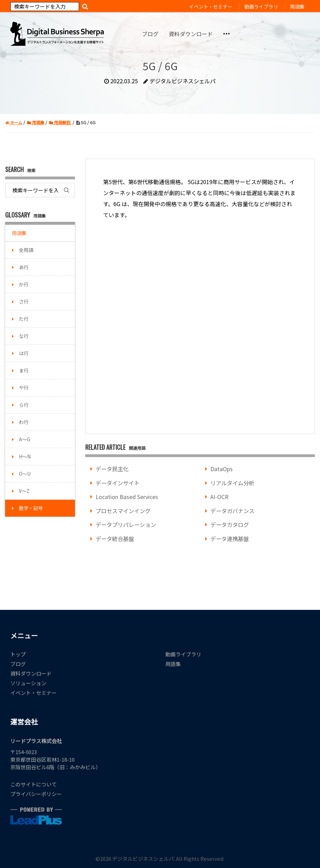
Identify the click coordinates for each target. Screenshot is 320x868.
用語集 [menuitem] (297, 7)
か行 (24, 284)
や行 (24, 388)
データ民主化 (112, 469)
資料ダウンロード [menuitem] (191, 34)
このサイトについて (34, 784)
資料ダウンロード (31, 673)
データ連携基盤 (230, 539)
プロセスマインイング (123, 511)
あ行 (24, 267)
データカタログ (230, 525)
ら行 (24, 405)
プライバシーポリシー (36, 794)
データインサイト (118, 483)
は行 (24, 353)
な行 (24, 336)
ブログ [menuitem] (150, 34)
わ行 (24, 422)
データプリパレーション (126, 525)
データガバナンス (232, 511)
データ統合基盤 (115, 539)
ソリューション (28, 683)
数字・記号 (31, 508)
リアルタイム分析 (232, 483)
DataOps (222, 469)
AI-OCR (219, 497)
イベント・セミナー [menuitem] (211, 7)
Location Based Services (127, 497)
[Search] (45, 7)
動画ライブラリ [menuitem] (261, 7)
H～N (25, 456)
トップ (18, 654)
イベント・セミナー (34, 693)
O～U (25, 474)
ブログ (18, 664)
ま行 (24, 370)
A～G (25, 439)
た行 (24, 319)
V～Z (24, 491)
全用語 (26, 250)
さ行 (24, 301)
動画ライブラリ (183, 654)
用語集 (19, 233)
